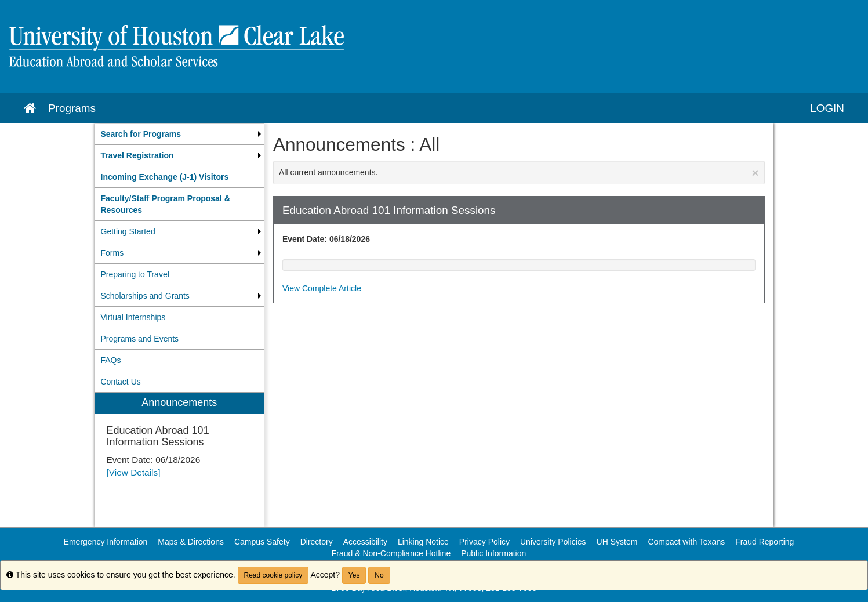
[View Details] (134, 472)
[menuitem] (180, 134)
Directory (317, 542)
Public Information (493, 553)
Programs (72, 108)
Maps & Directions (191, 542)
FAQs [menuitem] (111, 360)
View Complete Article (322, 288)
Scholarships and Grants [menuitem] (145, 296)
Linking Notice (423, 542)
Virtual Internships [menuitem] (133, 317)
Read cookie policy (273, 575)
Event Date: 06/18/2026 (326, 239)
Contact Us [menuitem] (121, 382)
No (379, 575)
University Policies (553, 542)
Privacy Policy (484, 542)
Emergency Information (106, 542)
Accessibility (365, 542)
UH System (617, 542)
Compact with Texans (686, 542)
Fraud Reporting (765, 542)
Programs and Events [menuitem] (140, 339)
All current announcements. (519, 173)
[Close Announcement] (755, 173)
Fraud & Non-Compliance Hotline (391, 553)
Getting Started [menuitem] (128, 231)
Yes (354, 575)
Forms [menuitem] (112, 253)
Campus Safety (262, 542)
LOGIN (827, 108)
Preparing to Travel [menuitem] (135, 274)
